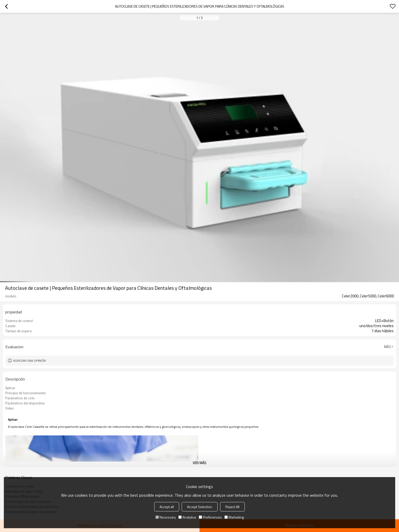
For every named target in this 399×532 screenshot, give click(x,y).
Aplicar (10, 388)
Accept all (167, 507)
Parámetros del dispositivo (25, 403)
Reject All (232, 507)
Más (387, 347)
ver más (199, 463)
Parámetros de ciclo (20, 398)
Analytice (187, 517)
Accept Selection (200, 507)
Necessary (166, 517)
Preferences (210, 517)
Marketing (234, 517)
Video (10, 408)
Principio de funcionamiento (26, 393)
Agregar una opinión (29, 361)
